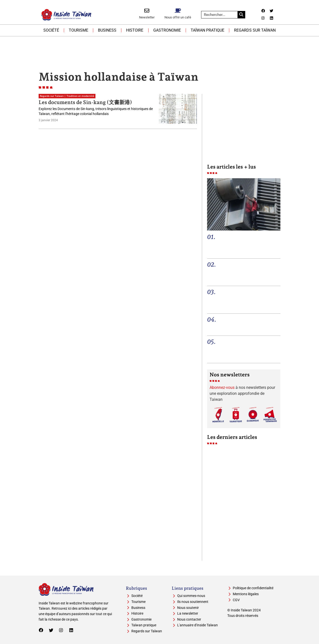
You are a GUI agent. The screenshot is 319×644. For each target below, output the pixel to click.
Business (107, 30)
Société (51, 30)
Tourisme (79, 30)
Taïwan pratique (207, 30)
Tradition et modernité (80, 96)
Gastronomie (167, 30)
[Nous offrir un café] (178, 11)
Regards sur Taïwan (255, 30)
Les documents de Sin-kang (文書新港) (85, 102)
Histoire (135, 30)
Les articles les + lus (232, 167)
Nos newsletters (230, 375)
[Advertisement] (159, 50)
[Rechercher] (241, 15)
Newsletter (147, 17)
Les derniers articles (232, 437)
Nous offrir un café (178, 17)
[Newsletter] (147, 11)
